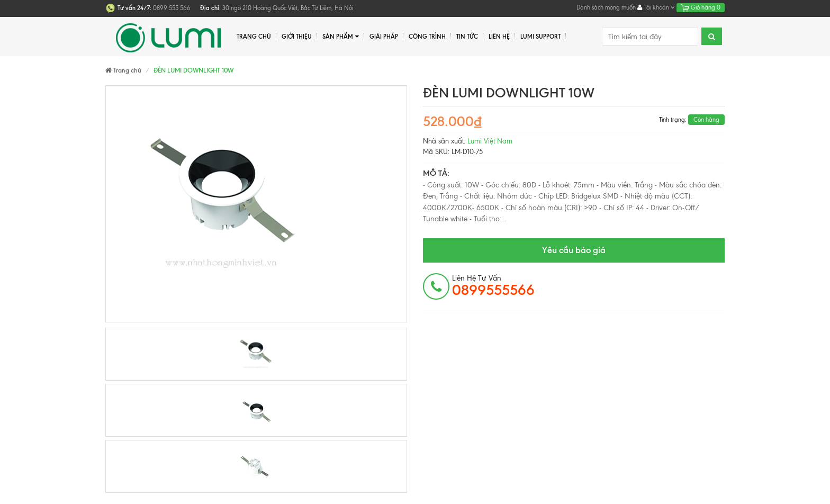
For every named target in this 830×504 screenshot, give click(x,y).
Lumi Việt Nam (490, 141)
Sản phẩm (341, 37)
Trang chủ (254, 37)
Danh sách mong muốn (606, 7)
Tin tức (467, 37)
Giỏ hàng (701, 7)
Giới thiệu (297, 37)
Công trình (427, 37)
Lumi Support (540, 37)
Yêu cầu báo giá (574, 250)
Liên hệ (499, 37)
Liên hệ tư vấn (493, 286)
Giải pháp (384, 37)
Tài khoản (656, 7)
